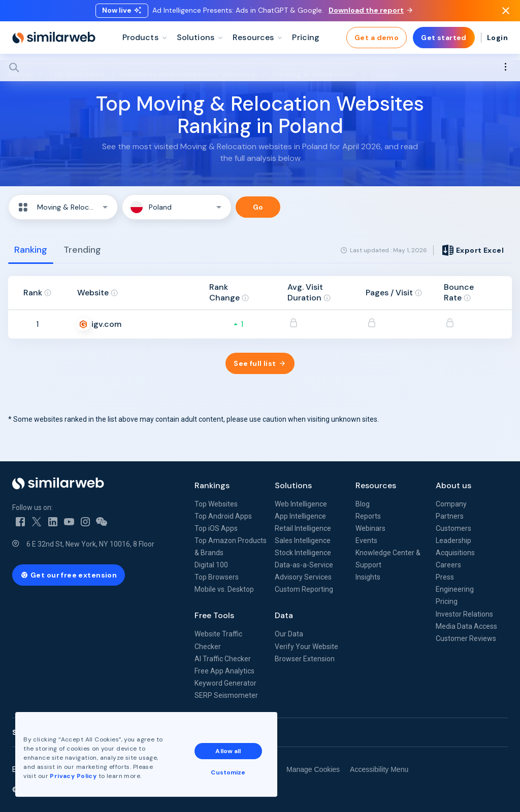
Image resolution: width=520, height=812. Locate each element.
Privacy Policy (73, 776)
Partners (450, 516)
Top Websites (216, 504)
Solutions (293, 485)
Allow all (228, 751)
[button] (63, 207)
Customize (228, 772)
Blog (363, 504)
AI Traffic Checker (223, 659)
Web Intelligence (301, 504)
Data (284, 615)
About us (453, 485)
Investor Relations (464, 614)
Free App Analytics (224, 671)
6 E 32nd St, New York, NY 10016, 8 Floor (90, 544)
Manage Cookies (313, 769)
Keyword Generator (225, 683)
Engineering (455, 589)
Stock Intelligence (303, 553)
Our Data (289, 634)
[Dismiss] (506, 12)
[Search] (260, 71)
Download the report (370, 12)
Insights (368, 577)
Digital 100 (211, 565)
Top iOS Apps (216, 528)
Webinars (370, 528)
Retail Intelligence (303, 528)
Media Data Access (466, 626)
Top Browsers (217, 577)
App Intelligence (300, 516)
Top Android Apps (223, 516)
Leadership (453, 540)
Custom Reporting (304, 589)
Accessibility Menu (379, 769)
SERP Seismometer (226, 695)
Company (451, 504)
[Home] (54, 41)
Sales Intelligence (303, 540)
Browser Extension (305, 659)
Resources (376, 485)
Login (497, 41)
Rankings (212, 485)
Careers (448, 565)
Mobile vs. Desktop (224, 589)
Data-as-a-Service (304, 565)
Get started (444, 41)
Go (258, 207)
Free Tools (214, 615)
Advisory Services (303, 577)
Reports (368, 516)
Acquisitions (455, 553)
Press (445, 577)
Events (366, 540)
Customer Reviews (466, 638)
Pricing (447, 601)
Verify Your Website (306, 647)
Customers (453, 528)
